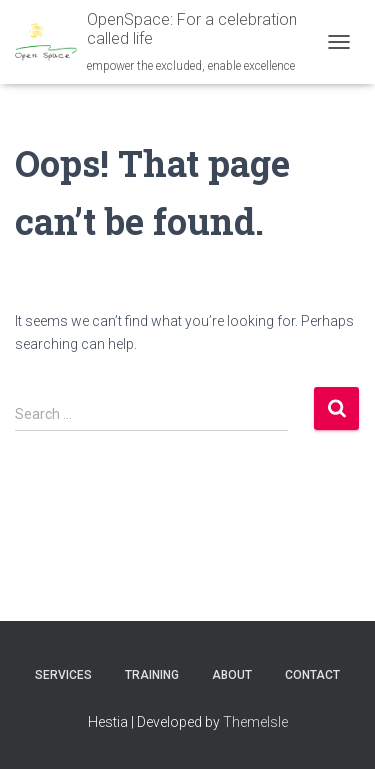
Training (152, 675)
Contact (312, 675)
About (232, 675)
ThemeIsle (255, 722)
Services (63, 675)
